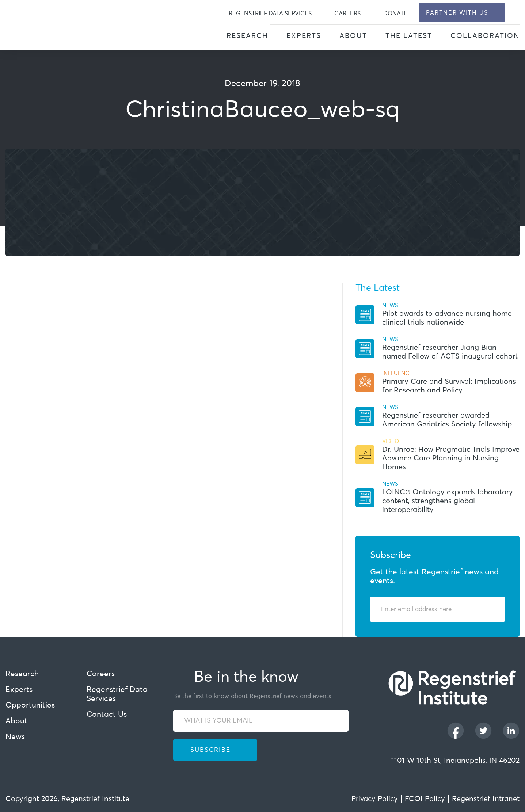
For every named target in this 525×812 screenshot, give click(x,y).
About (353, 36)
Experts (304, 36)
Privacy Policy (375, 799)
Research (247, 36)
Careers (347, 14)
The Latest (409, 36)
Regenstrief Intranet (486, 799)
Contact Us (107, 715)
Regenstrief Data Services (270, 14)
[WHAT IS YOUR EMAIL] (261, 721)
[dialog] (515, 13)
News (15, 737)
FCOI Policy (425, 799)
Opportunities (30, 706)
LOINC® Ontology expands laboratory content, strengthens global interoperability (448, 501)
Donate (395, 14)
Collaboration (485, 36)
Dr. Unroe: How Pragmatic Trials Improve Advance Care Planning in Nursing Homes (451, 458)
